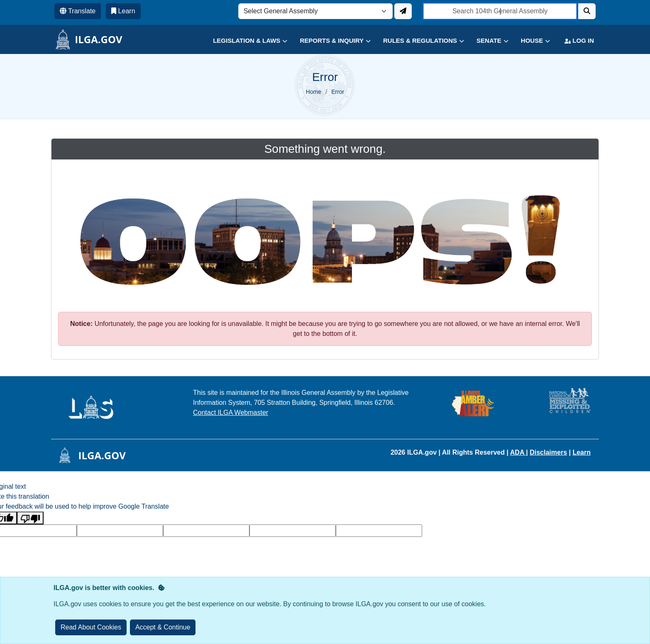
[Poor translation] (30, 518)
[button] (244, 41)
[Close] (163, 627)
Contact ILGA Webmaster (231, 413)
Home (314, 92)
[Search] (587, 11)
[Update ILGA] (403, 11)
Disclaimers (548, 452)
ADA (518, 452)
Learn (582, 452)
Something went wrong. (325, 149)
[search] (500, 11)
